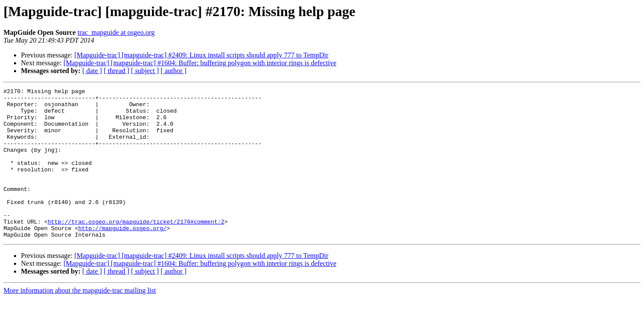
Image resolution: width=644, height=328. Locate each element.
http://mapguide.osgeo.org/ (123, 257)
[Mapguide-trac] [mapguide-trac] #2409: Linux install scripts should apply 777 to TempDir (201, 55)
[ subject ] (145, 71)
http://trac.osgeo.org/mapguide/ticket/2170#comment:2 (136, 249)
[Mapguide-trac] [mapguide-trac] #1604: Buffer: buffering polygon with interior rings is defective (200, 63)
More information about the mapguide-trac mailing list (80, 320)
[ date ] (92, 71)
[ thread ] (116, 71)
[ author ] (174, 71)
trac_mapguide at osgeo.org (116, 32)
